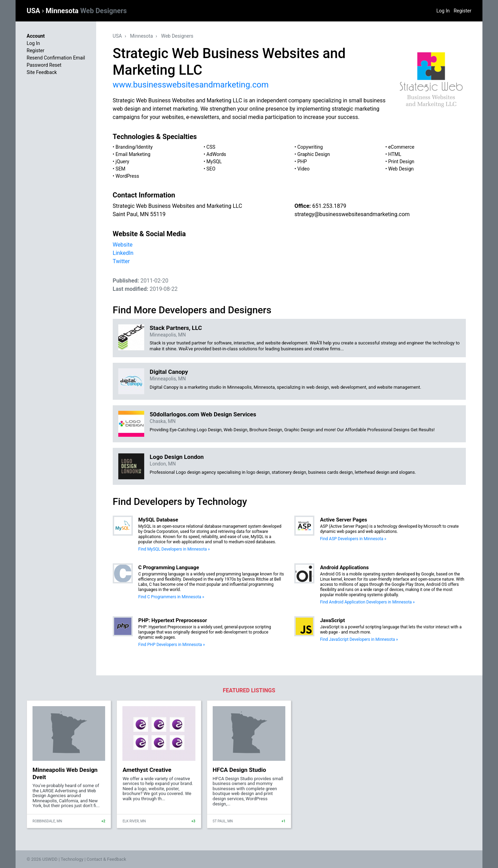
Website (123, 245)
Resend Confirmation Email (56, 58)
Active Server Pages (343, 520)
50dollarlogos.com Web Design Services (203, 414)
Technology (72, 859)
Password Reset (44, 65)
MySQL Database (158, 520)
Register (463, 11)
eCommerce (401, 147)
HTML (395, 154)
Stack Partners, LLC (176, 328)
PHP (302, 161)
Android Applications (344, 567)
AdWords (216, 154)
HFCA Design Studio (239, 770)
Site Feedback (42, 72)
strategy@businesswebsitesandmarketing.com (352, 214)
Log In (443, 11)
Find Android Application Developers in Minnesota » (367, 602)
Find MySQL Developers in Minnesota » (174, 549)
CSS (211, 147)
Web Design (401, 169)
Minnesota (86, 11)
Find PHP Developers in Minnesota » (172, 645)
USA (34, 11)
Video (304, 169)
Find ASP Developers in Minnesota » (353, 539)
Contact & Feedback (107, 859)
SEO (211, 169)
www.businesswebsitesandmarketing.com (191, 85)
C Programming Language (169, 567)
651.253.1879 (329, 206)
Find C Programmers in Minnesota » (171, 597)
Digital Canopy (169, 372)
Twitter (121, 261)
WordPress (127, 176)
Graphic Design (314, 154)
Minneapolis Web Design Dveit (65, 773)
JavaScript (332, 620)
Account (36, 36)
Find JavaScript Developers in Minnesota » (359, 639)
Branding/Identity (134, 147)
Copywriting (310, 147)
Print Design (401, 161)
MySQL (214, 161)
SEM (121, 169)
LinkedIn (123, 253)
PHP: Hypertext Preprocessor (173, 620)
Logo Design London (177, 457)
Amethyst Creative (147, 770)
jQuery (122, 161)
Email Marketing (133, 154)
